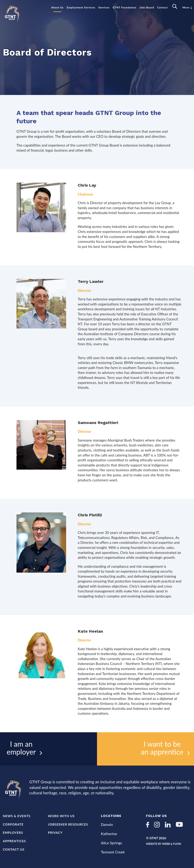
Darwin (107, 824)
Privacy (55, 833)
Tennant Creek (113, 852)
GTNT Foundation (124, 7)
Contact (163, 7)
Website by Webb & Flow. (167, 844)
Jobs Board (147, 7)
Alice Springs (112, 843)
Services (104, 7)
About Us (57, 7)
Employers (13, 833)
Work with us (61, 816)
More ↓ (187, 7)
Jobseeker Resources (68, 824)
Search (175, 7)
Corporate (13, 824)
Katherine (109, 834)
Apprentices (14, 841)
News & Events (17, 816)
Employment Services (81, 7)
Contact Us (14, 849)
